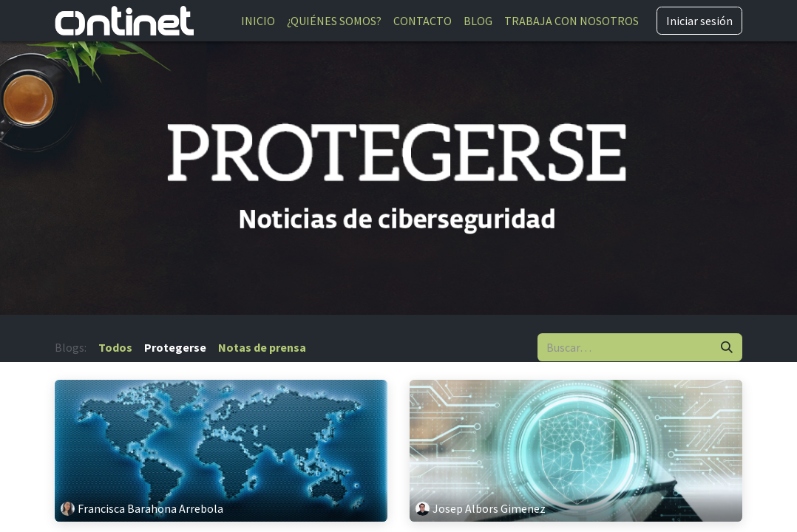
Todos (115, 347)
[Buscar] (727, 347)
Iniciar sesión (699, 21)
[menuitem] (258, 21)
